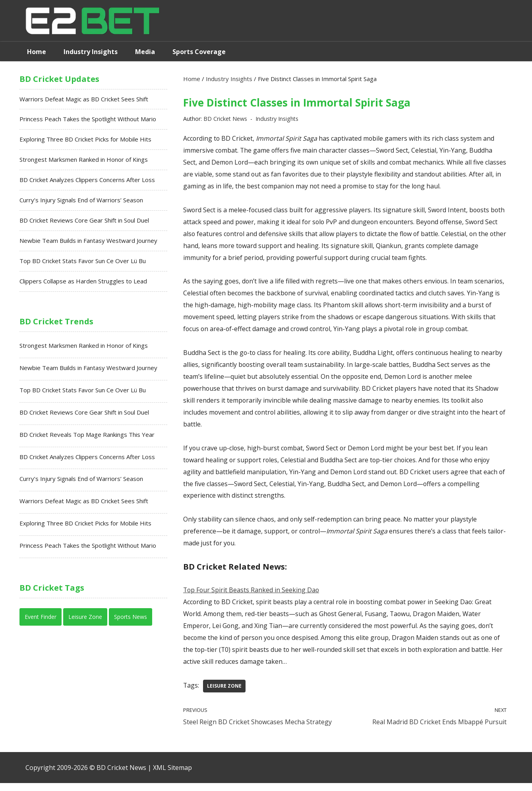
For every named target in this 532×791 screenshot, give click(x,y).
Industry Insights (91, 52)
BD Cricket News (226, 119)
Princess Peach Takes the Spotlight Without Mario (88, 120)
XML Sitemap (172, 775)
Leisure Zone (225, 693)
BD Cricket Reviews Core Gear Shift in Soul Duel (84, 222)
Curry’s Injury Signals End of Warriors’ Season (81, 202)
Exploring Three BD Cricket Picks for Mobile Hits (85, 140)
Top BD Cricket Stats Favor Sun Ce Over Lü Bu (83, 263)
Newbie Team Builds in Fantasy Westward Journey (88, 242)
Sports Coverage (199, 52)
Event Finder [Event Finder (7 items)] (41, 621)
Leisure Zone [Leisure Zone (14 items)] (85, 621)
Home (37, 52)
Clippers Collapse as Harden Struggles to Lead (83, 283)
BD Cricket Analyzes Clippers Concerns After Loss (87, 181)
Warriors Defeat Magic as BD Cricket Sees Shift (84, 99)
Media (145, 52)
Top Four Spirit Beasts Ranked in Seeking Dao (252, 596)
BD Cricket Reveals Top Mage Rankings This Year (87, 438)
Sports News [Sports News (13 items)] (131, 621)
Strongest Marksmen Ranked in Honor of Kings (84, 161)
